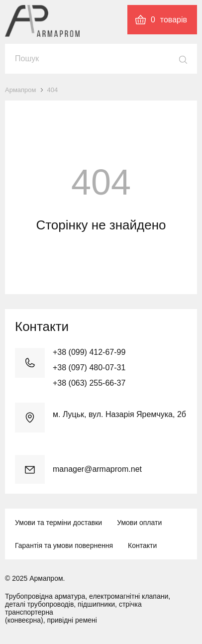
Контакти (142, 545)
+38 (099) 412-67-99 (89, 352)
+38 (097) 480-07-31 (89, 368)
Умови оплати (139, 523)
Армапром (21, 90)
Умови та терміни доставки (58, 523)
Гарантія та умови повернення (64, 545)
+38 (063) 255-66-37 (89, 383)
